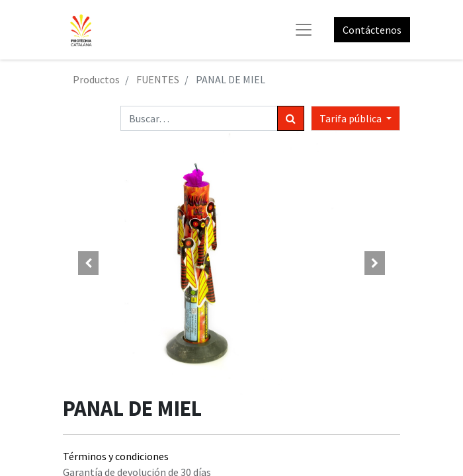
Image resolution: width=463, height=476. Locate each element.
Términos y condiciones (116, 456)
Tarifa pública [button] (352, 118)
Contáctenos (372, 30)
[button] (88, 263)
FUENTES (158, 79)
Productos (96, 79)
